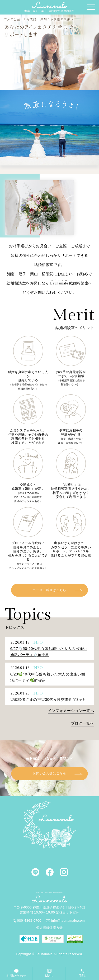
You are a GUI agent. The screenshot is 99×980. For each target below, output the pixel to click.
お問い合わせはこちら (49, 774)
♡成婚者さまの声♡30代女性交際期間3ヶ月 (48, 700)
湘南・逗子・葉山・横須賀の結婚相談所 (49, 7)
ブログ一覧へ (83, 723)
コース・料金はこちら (49, 590)
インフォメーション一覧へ (71, 711)
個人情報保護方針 (49, 928)
